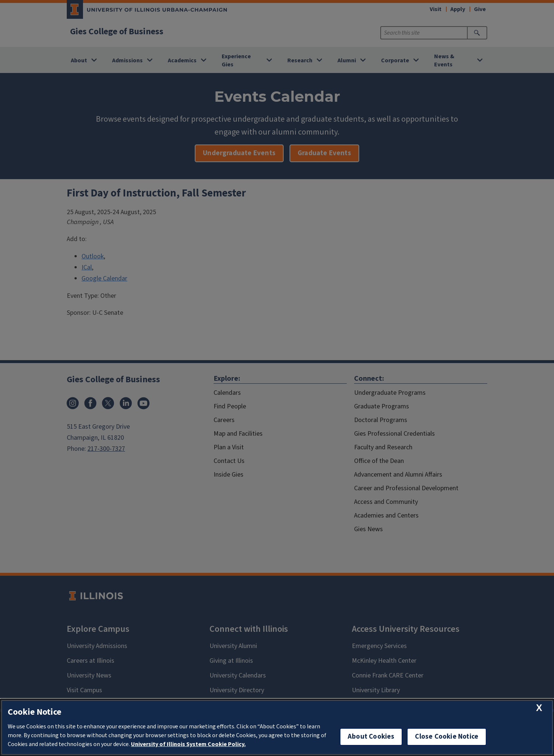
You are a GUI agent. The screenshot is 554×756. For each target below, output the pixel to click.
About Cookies (371, 737)
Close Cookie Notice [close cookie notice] (447, 737)
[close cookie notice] (539, 708)
